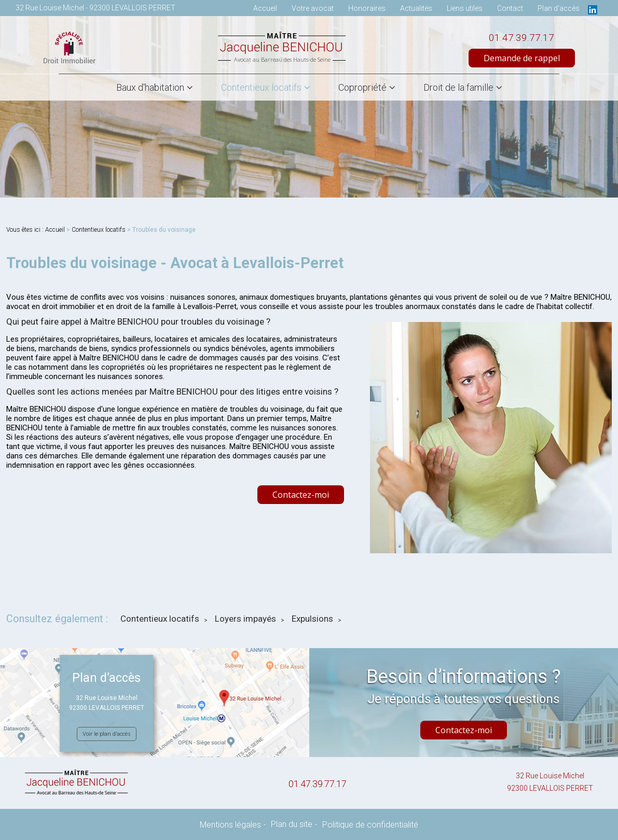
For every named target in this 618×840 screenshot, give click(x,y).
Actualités (416, 8)
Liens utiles (465, 8)
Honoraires (367, 8)
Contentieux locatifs (261, 87)
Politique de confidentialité (370, 825)
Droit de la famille (458, 87)
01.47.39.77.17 (521, 38)
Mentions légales (230, 825)
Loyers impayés (245, 619)
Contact (510, 8)
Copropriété (362, 87)
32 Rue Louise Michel (550, 783)
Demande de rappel (522, 58)
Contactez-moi (301, 495)
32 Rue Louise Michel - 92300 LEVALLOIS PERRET (95, 8)
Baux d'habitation (150, 87)
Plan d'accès (559, 8)
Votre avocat (313, 8)
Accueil (265, 8)
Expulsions (312, 619)
